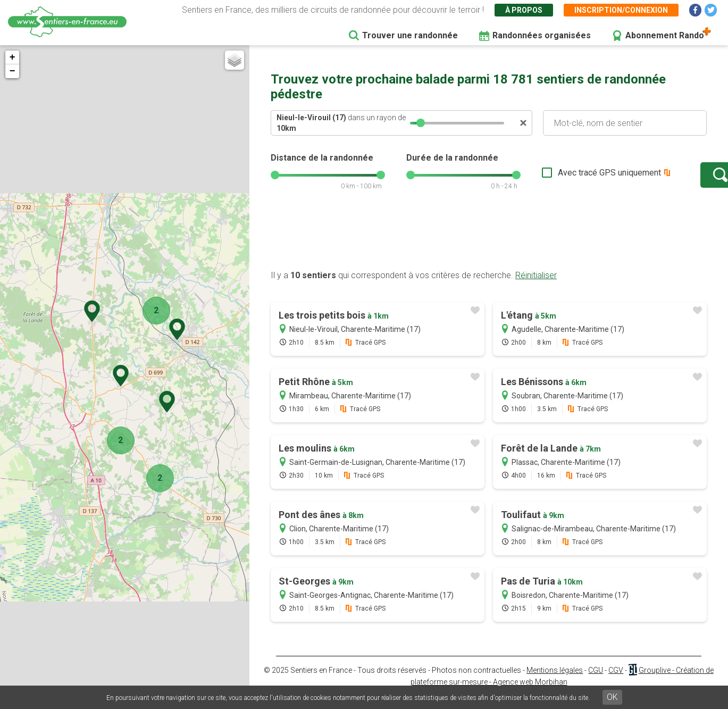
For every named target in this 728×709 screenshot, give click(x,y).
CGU (596, 681)
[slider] (421, 123)
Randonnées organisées (542, 35)
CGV (616, 681)
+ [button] (12, 57)
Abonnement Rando (665, 35)
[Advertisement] (489, 246)
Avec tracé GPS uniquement (576, 178)
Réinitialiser (536, 286)
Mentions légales (555, 681)
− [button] (12, 71)
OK (612, 697)
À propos (524, 10)
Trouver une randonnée (410, 35)
